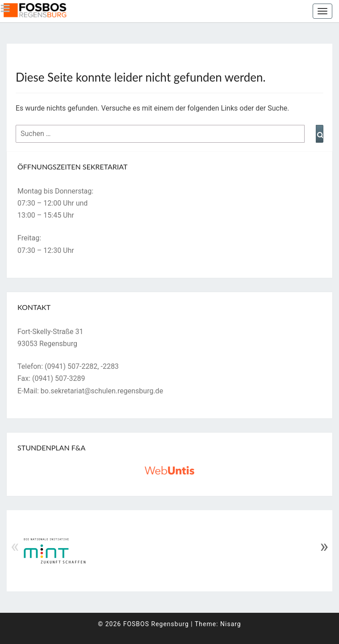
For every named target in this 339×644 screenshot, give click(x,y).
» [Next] (324, 546)
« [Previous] (15, 546)
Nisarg (231, 624)
